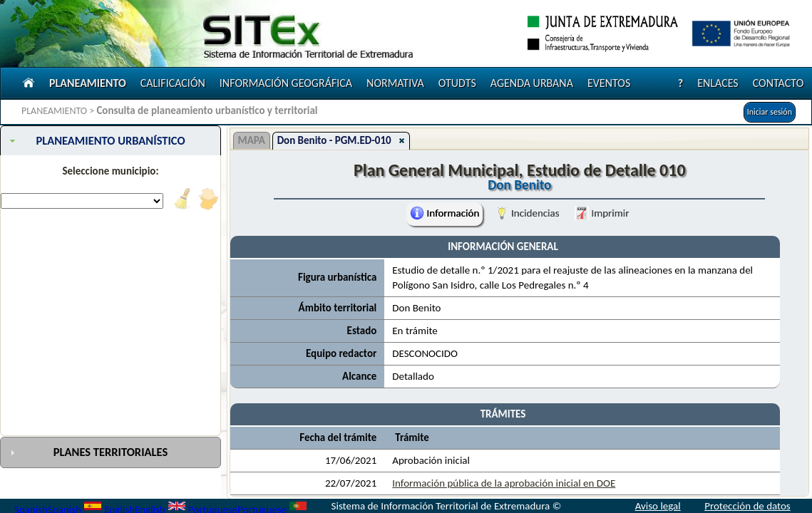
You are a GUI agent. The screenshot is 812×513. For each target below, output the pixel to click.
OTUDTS (457, 83)
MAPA (252, 140)
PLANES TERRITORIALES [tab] (87, 452)
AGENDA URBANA (532, 83)
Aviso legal (658, 506)
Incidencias (527, 213)
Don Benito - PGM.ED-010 (334, 140)
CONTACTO (778, 83)
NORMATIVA (395, 83)
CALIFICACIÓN (173, 83)
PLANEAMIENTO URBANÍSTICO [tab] (96, 140)
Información (444, 213)
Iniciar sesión (770, 112)
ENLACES (718, 83)
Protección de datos (747, 506)
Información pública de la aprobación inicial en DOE (504, 483)
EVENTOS (609, 83)
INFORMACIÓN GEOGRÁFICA (286, 83)
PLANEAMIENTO (88, 83)
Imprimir (602, 213)
